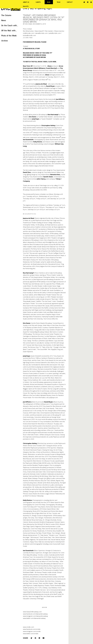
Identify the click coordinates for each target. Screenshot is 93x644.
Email (43, 638)
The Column (6, 15)
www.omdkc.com (28, 627)
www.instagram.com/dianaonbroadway (35, 616)
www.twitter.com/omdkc (31, 634)
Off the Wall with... (9, 30)
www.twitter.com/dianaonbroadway (34, 618)
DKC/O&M (29, 24)
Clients (38, 2)
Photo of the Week (9, 36)
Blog (49, 2)
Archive (4, 41)
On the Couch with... (10, 25)
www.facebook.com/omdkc (32, 629)
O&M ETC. (26, 6)
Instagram (91, 2)
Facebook (88, 2)
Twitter (84, 2)
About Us (26, 2)
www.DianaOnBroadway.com (32, 612)
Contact (70, 2)
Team (59, 2)
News (4, 20)
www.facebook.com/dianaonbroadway (35, 614)
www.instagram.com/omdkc (32, 631)
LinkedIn (39, 638)
